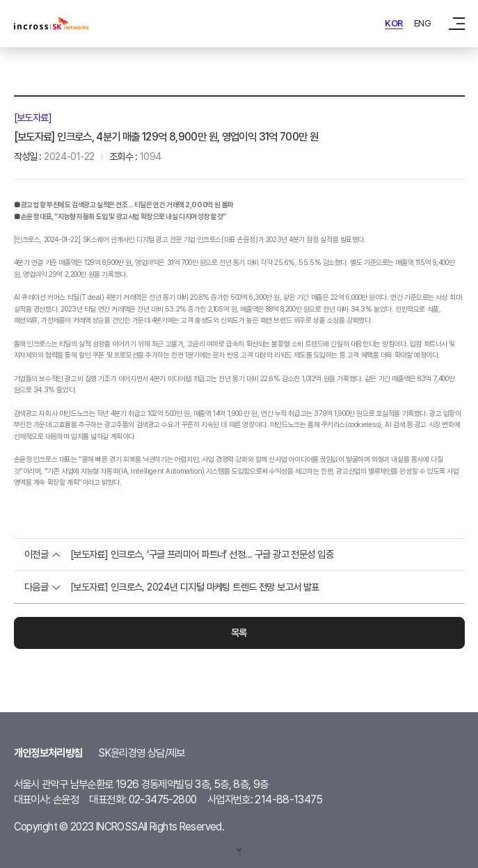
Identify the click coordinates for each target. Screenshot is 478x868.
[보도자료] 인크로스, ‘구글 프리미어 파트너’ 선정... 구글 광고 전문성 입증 (202, 554)
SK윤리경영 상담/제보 (142, 753)
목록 (239, 633)
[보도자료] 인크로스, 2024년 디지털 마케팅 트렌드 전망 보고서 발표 (195, 587)
